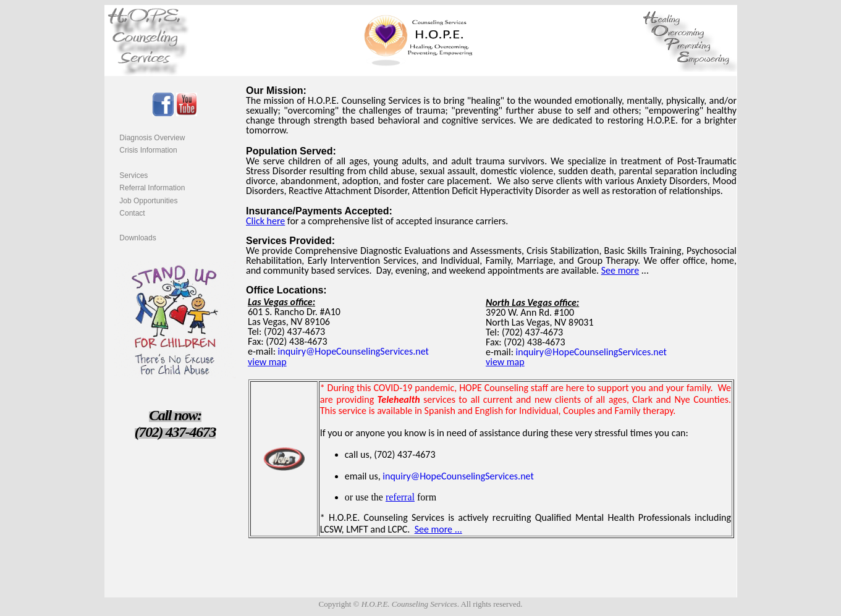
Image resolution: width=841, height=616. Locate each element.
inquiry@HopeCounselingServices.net (353, 351)
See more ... (438, 529)
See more (620, 270)
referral (400, 497)
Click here (265, 221)
